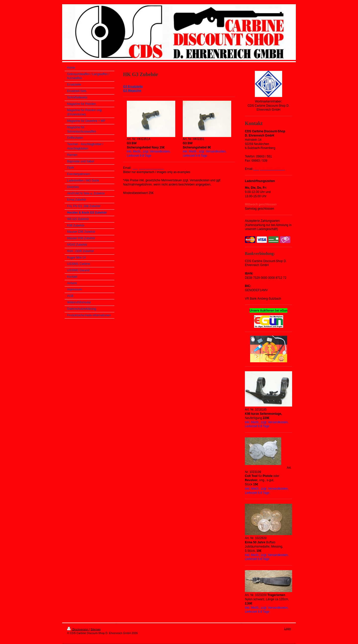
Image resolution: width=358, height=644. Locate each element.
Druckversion (78, 629)
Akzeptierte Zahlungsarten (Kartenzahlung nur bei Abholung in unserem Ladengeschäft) (268, 225)
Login (288, 629)
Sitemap (95, 629)
